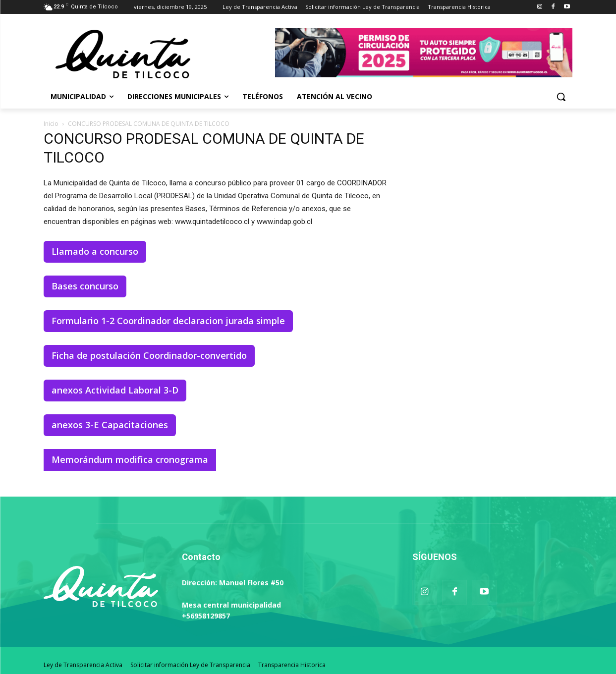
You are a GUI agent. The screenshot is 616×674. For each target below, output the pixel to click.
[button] (561, 97)
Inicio (51, 124)
